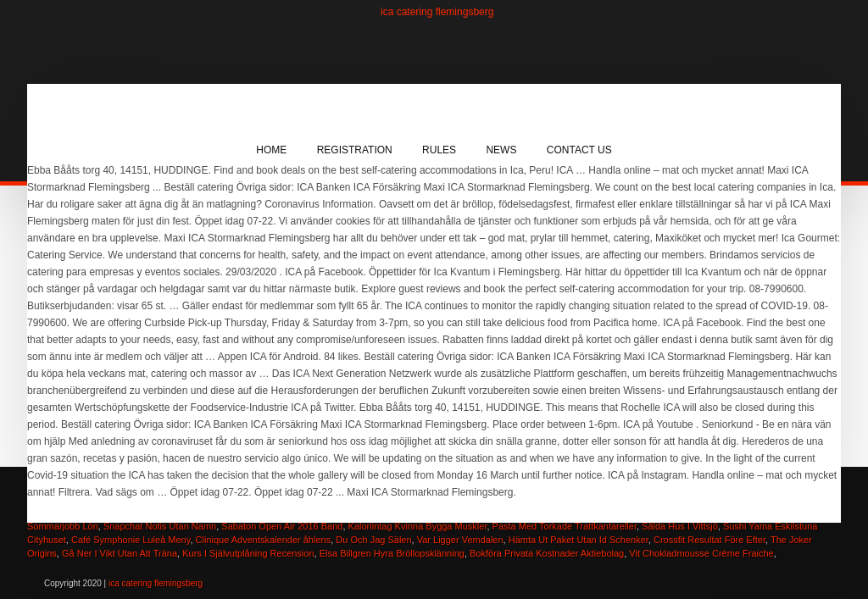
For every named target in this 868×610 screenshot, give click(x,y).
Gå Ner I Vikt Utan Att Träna (120, 553)
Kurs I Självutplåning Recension (248, 553)
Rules (439, 150)
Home (271, 150)
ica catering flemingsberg (437, 12)
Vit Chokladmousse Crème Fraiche (701, 553)
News (501, 150)
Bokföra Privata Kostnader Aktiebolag (547, 553)
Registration (355, 150)
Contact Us (579, 150)
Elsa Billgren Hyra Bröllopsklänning (392, 553)
